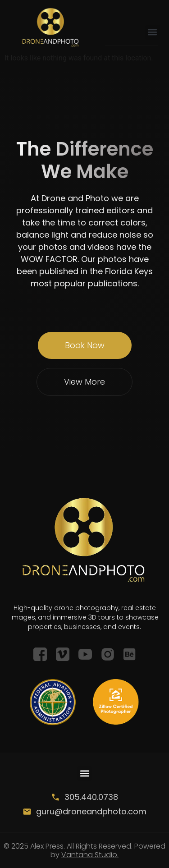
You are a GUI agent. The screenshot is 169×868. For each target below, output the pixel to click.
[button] (153, 32)
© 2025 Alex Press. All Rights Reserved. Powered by (84, 850)
